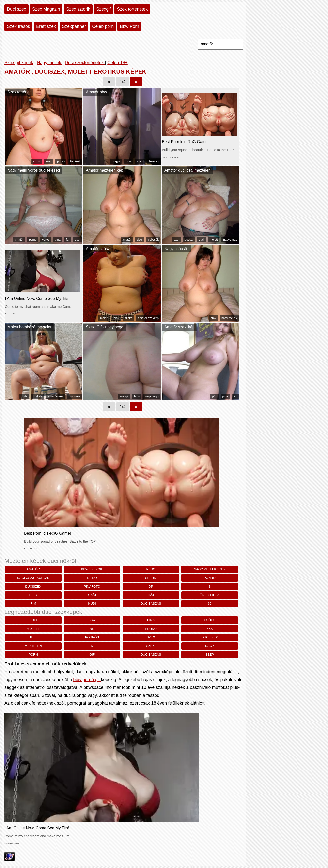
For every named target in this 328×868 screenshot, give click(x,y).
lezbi (33, 595)
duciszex (74, 396)
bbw (129, 161)
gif (92, 654)
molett (214, 240)
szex (49, 161)
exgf (177, 240)
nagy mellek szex (210, 569)
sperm (151, 578)
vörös (46, 240)
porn (33, 654)
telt (33, 637)
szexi (140, 161)
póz (214, 396)
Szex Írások (18, 26)
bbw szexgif (92, 569)
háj (151, 595)
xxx (210, 629)
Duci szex (16, 9)
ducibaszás (151, 604)
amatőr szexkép (148, 318)
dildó (92, 578)
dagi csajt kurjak (33, 578)
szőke (128, 318)
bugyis (116, 161)
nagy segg (152, 396)
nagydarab (230, 240)
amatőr (19, 240)
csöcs (210, 620)
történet (75, 161)
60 (210, 604)
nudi (92, 604)
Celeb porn (103, 26)
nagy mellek (229, 318)
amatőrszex (56, 396)
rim (33, 604)
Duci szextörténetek (85, 63)
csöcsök (153, 240)
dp (151, 586)
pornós (92, 637)
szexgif (124, 396)
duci (78, 240)
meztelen (33, 646)
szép (210, 654)
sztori (37, 161)
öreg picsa (210, 595)
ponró (210, 578)
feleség (154, 161)
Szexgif (103, 9)
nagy (210, 646)
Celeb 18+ (117, 63)
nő (92, 629)
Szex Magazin (46, 9)
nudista (38, 396)
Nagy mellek (50, 63)
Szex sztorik (78, 9)
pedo (151, 569)
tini (235, 396)
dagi (140, 240)
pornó (61, 161)
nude (24, 396)
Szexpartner (74, 26)
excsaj (189, 240)
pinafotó (92, 586)
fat (68, 240)
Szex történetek (132, 9)
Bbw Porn (129, 26)
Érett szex (46, 26)
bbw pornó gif (87, 680)
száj (92, 595)
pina (58, 240)
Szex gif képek (19, 63)
